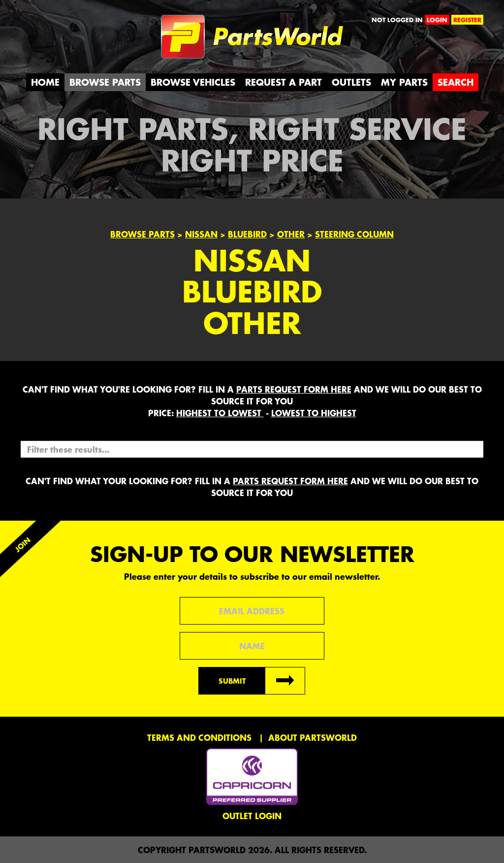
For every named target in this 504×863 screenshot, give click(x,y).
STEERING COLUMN (354, 234)
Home (45, 82)
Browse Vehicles (193, 82)
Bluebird (247, 234)
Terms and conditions (199, 737)
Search (456, 82)
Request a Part (283, 82)
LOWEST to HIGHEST (314, 413)
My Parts (404, 82)
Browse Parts (105, 82)
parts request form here (294, 389)
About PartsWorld (313, 737)
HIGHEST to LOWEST (220, 413)
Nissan (201, 234)
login (437, 20)
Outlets (351, 82)
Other (291, 234)
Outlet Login (252, 816)
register (467, 20)
